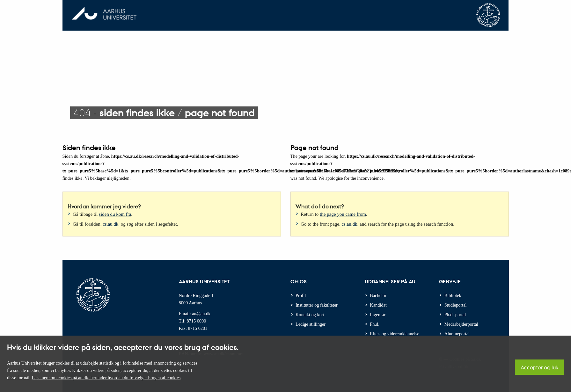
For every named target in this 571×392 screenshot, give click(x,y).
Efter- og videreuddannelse (395, 334)
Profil (301, 295)
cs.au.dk (110, 224)
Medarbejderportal (461, 324)
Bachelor (378, 295)
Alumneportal (457, 334)
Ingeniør (377, 315)
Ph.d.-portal (455, 315)
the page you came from (343, 214)
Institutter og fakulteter (317, 305)
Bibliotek (453, 295)
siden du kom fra (115, 214)
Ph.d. (374, 324)
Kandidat (378, 305)
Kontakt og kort (310, 315)
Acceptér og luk (539, 367)
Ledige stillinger (311, 324)
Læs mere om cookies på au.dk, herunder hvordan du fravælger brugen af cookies (106, 378)
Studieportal (456, 305)
